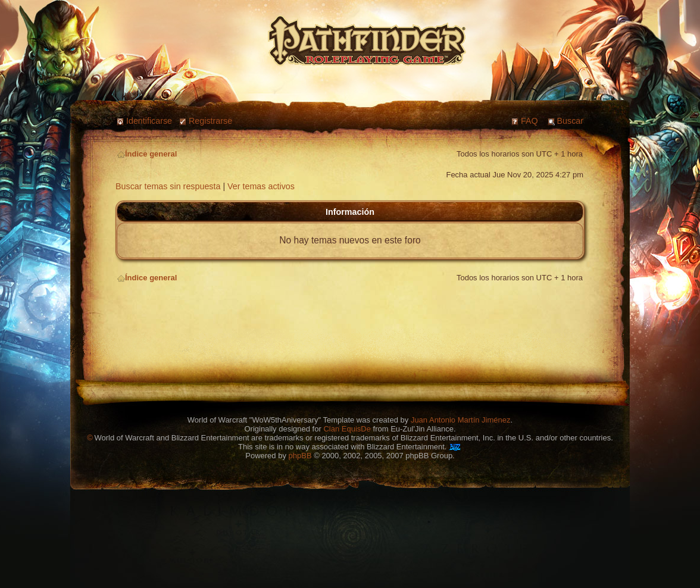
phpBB (300, 456)
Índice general (147, 154)
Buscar (571, 121)
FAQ (529, 121)
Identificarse (149, 121)
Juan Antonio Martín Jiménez (461, 420)
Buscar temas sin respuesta (168, 186)
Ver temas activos (261, 186)
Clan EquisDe (347, 429)
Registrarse (210, 121)
